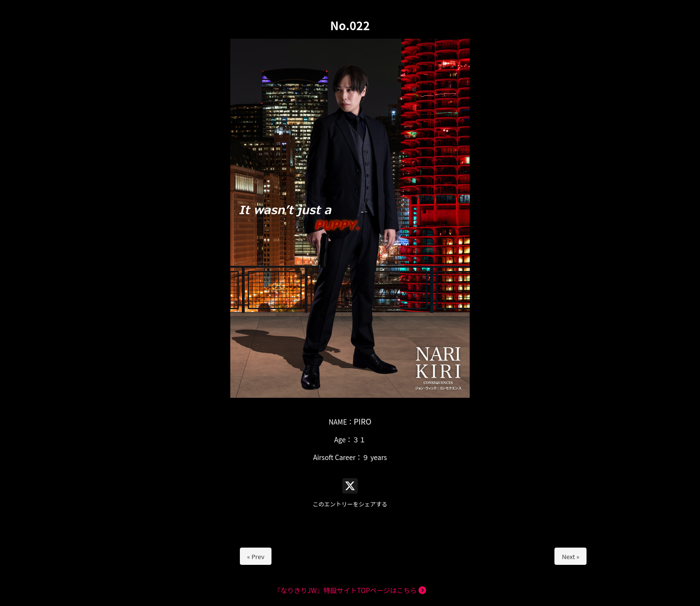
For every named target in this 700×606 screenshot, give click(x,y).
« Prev (256, 556)
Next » (570, 556)
